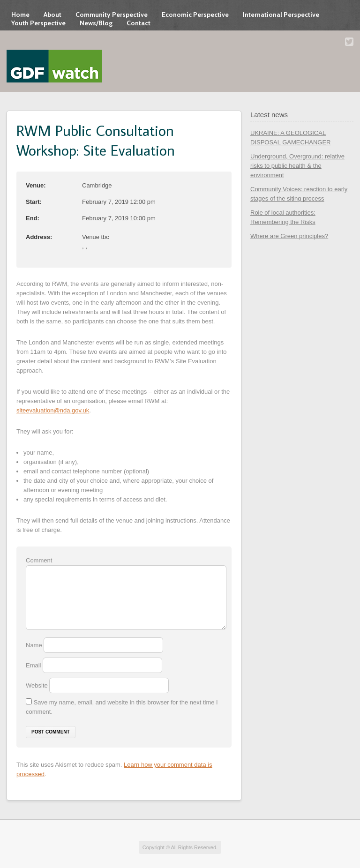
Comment (39, 560)
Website (37, 685)
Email (34, 665)
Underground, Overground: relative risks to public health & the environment (297, 166)
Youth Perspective (38, 23)
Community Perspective (112, 15)
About (52, 15)
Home (20, 15)
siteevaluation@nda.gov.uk (53, 410)
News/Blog (96, 23)
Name (35, 645)
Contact (139, 23)
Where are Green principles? (289, 236)
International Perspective (281, 15)
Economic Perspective (195, 15)
